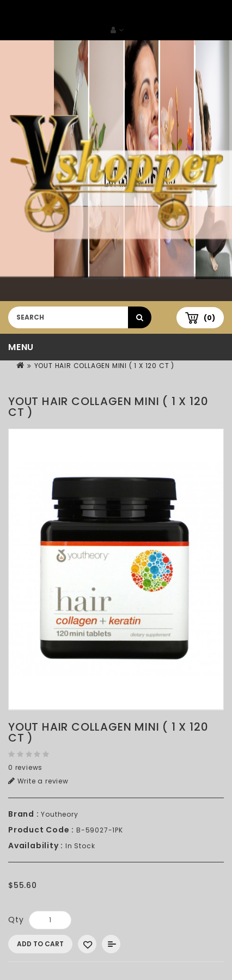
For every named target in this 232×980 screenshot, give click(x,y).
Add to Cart (40, 944)
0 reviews (25, 767)
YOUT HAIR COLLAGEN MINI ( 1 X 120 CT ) (104, 366)
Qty (16, 920)
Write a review (38, 781)
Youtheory (59, 814)
